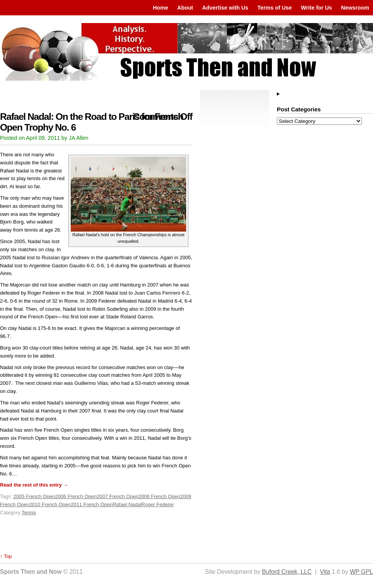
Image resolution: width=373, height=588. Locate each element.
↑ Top (6, 556)
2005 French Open (34, 496)
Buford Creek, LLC (287, 572)
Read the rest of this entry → (34, 485)
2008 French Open (159, 496)
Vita (325, 572)
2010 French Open (50, 504)
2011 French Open (92, 504)
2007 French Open (118, 496)
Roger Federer (158, 504)
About (185, 8)
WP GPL (361, 572)
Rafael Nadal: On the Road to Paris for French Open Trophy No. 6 (92, 122)
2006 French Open (76, 496)
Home (160, 8)
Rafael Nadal (127, 504)
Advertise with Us (225, 8)
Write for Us (317, 8)
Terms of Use (275, 8)
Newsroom (355, 8)
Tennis (29, 513)
